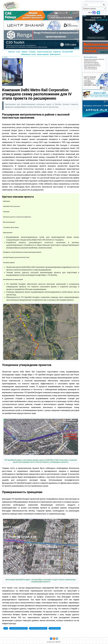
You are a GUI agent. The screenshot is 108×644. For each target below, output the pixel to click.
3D (6, 628)
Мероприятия (55, 54)
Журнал (25, 52)
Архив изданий (43, 54)
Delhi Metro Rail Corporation (19, 628)
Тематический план (44, 52)
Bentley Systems (55, 628)
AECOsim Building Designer (39, 628)
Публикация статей (28, 54)
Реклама (32, 52)
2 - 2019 (5, 57)
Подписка (57, 52)
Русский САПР (68, 52)
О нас (18, 52)
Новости (12, 52)
